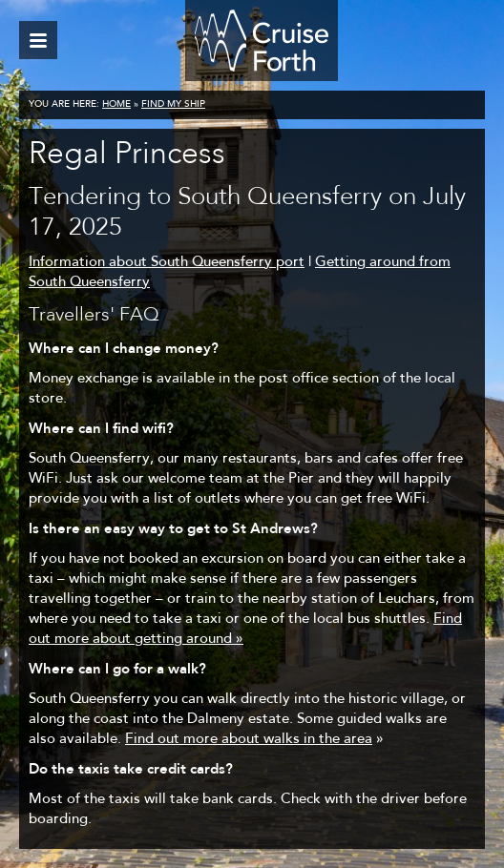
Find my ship (173, 105)
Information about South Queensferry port (167, 263)
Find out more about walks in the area (249, 740)
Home (116, 105)
